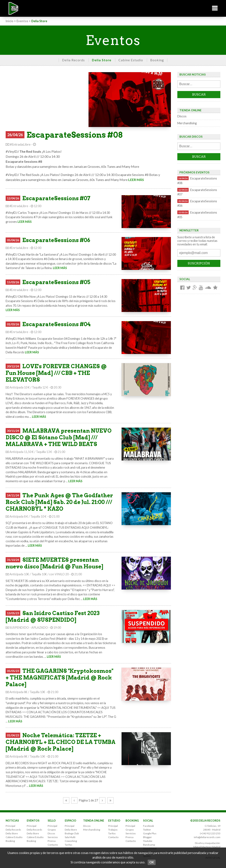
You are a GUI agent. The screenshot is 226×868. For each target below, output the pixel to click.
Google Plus (150, 833)
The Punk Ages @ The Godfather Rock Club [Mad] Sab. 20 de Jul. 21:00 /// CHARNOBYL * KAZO (59, 502)
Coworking (71, 841)
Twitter (147, 830)
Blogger (147, 837)
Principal (10, 826)
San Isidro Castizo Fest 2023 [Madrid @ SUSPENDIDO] (53, 616)
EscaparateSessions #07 (56, 198)
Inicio (10, 21)
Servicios (53, 837)
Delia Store (102, 60)
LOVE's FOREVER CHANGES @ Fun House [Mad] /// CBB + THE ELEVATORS (56, 373)
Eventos (22, 21)
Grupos (52, 830)
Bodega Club (72, 833)
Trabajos (113, 830)
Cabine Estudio (131, 60)
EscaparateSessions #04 (56, 324)
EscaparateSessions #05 (56, 282)
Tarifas (69, 845)
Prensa (52, 841)
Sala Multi (70, 837)
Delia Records (73, 60)
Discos (182, 116)
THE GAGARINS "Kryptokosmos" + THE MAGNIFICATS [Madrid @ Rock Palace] (59, 678)
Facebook (149, 826)
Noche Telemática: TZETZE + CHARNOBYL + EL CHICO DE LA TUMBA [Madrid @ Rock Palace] (61, 742)
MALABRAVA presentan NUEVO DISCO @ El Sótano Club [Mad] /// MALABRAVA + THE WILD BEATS (59, 437)
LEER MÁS (136, 180)
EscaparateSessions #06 (56, 240)
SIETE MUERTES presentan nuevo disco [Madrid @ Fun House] (54, 563)
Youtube (148, 841)
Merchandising (187, 123)
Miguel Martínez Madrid (207, 847)
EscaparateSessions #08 (75, 135)
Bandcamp (149, 845)
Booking (157, 60)
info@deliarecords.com (207, 837)
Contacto (53, 845)
